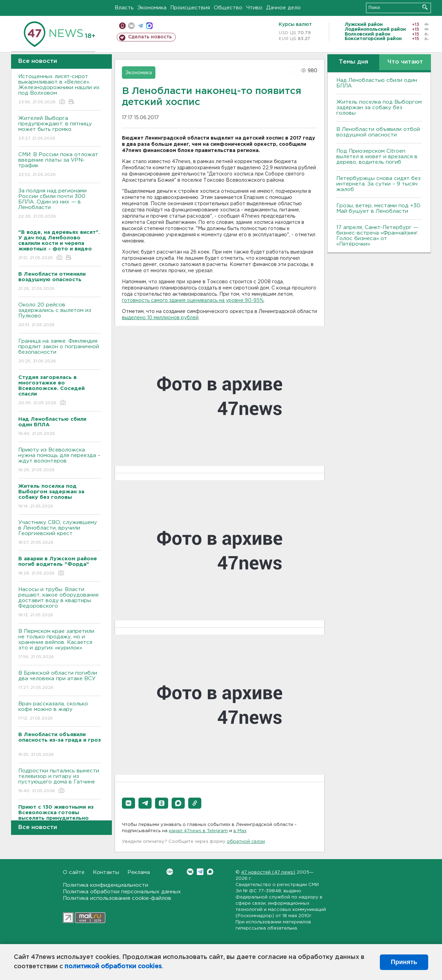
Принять (404, 962)
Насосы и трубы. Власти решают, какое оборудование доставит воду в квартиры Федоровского (60, 603)
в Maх (240, 831)
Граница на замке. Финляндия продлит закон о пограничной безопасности (60, 351)
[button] (128, 803)
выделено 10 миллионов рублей (160, 318)
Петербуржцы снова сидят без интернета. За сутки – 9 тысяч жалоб (378, 184)
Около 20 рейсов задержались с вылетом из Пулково (60, 315)
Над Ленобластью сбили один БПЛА (377, 83)
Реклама (139, 872)
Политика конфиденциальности (105, 885)
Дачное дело (284, 8)
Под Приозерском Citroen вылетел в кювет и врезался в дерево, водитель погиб (377, 157)
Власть (124, 8)
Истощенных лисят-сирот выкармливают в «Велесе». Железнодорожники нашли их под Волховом (60, 90)
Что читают (405, 62)
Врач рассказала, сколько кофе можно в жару (60, 711)
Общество (228, 8)
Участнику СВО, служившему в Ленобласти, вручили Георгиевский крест (60, 533)
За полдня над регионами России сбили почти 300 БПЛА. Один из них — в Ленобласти (60, 204)
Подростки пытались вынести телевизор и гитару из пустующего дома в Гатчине (60, 781)
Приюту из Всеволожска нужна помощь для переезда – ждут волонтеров (60, 460)
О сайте (74, 872)
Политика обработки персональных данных (122, 892)
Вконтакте (170, 872)
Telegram (200, 872)
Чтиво (254, 8)
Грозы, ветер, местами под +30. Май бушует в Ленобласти (379, 208)
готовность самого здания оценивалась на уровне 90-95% (193, 301)
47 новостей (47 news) (268, 872)
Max (210, 872)
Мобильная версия (122, 26)
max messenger (149, 26)
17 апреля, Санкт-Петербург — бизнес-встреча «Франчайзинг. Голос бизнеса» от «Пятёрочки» (378, 236)
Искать (425, 7)
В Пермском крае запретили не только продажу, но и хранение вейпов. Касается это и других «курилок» (60, 644)
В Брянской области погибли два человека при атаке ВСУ (60, 681)
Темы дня (353, 62)
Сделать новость (150, 37)
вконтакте (131, 26)
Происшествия (190, 8)
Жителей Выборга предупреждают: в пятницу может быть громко (60, 129)
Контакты (106, 872)
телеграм (140, 26)
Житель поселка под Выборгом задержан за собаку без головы (379, 108)
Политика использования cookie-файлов (117, 898)
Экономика (152, 8)
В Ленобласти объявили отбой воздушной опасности (378, 132)
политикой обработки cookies (113, 967)
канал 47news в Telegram (198, 831)
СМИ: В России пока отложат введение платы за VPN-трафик (60, 165)
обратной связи (246, 842)
